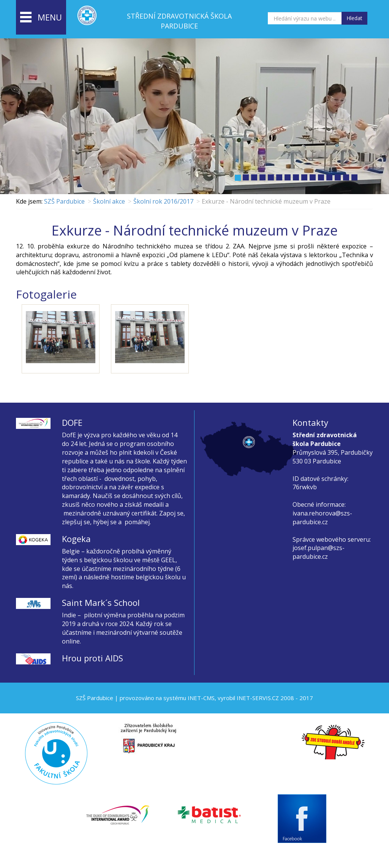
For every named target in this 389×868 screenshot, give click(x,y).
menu (41, 18)
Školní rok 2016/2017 (163, 201)
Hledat (354, 18)
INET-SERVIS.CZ (258, 698)
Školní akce (109, 201)
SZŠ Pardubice (64, 201)
